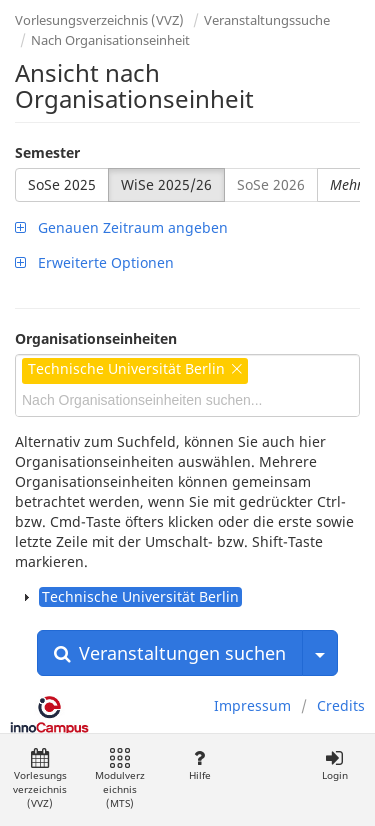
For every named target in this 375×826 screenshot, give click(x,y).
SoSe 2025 (62, 184)
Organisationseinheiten (96, 338)
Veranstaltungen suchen (170, 653)
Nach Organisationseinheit (110, 40)
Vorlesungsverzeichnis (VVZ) (99, 20)
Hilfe (199, 765)
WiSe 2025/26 (166, 184)
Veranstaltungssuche (267, 20)
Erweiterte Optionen (94, 262)
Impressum (252, 705)
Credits (341, 705)
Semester (47, 152)
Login (334, 765)
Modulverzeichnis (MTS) (120, 779)
